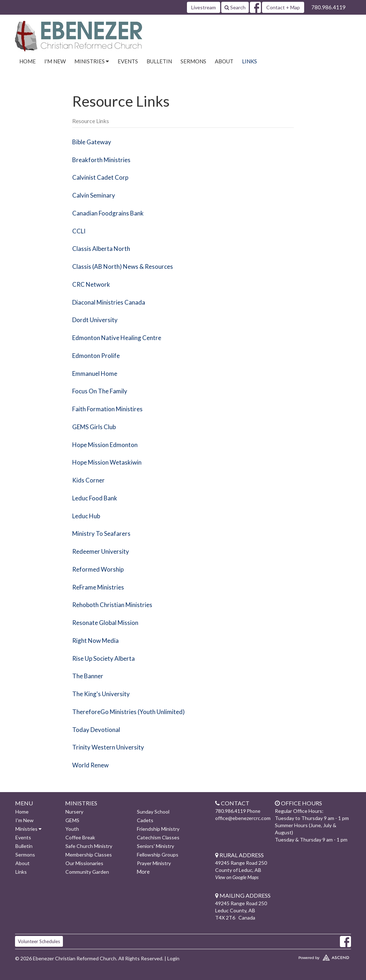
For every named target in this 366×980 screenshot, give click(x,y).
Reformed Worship (98, 569)
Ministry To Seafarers (101, 533)
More (143, 872)
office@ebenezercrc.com (243, 818)
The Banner (88, 676)
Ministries (28, 829)
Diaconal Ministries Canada (109, 302)
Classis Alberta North (101, 249)
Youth (72, 829)
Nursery (74, 812)
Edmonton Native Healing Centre (117, 338)
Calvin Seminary (94, 195)
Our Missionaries (84, 863)
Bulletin (159, 61)
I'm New (55, 61)
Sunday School (153, 812)
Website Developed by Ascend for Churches (312, 956)
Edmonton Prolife (96, 356)
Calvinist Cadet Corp (100, 177)
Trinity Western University (108, 747)
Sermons (193, 61)
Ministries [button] (92, 61)
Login (173, 958)
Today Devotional (96, 730)
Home (28, 61)
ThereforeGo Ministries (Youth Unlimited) (128, 712)
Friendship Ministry (158, 829)
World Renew (90, 765)
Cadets (145, 820)
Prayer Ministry (154, 863)
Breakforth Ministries (101, 160)
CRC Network (91, 284)
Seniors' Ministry (155, 846)
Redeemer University (101, 551)
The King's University (101, 694)
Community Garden (87, 872)
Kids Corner (88, 480)
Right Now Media (95, 641)
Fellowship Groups (158, 855)
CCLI (79, 231)
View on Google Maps (237, 877)
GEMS (72, 820)
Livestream (204, 7)
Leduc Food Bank (95, 498)
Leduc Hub (86, 516)
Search (235, 7)
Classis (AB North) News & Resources (123, 266)
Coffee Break (80, 837)
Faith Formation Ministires (107, 409)
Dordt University (95, 320)
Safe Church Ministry (89, 846)
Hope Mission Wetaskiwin (107, 462)
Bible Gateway (92, 142)
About (224, 61)
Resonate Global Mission (105, 623)
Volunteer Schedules (39, 941)
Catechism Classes (158, 837)
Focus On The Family (100, 391)
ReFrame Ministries (98, 587)
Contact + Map (283, 7)
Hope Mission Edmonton (105, 445)
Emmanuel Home (95, 373)
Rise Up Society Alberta (103, 658)
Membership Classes (89, 855)
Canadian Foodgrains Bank (108, 213)
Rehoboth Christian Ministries (112, 605)
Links (249, 61)
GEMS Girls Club (94, 427)
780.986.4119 (328, 7)
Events (128, 61)
